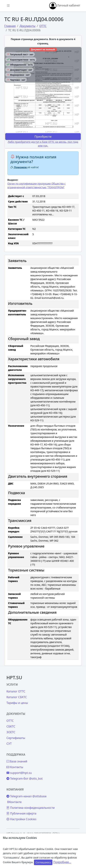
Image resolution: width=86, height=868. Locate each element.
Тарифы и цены (17, 703)
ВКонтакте (14, 802)
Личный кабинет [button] (65, 6)
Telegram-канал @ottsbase (26, 796)
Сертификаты (16, 738)
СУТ (9, 744)
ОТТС (10, 721)
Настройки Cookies (21, 819)
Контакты (15, 767)
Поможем (19, 167)
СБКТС (11, 726)
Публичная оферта (21, 813)
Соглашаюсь (43, 862)
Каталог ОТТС (16, 691)
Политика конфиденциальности (31, 808)
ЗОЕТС (11, 732)
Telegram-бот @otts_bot (25, 779)
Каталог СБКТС (17, 697)
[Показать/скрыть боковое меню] (8, 6)
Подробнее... (62, 862)
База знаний (17, 761)
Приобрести (43, 137)
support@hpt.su (19, 773)
